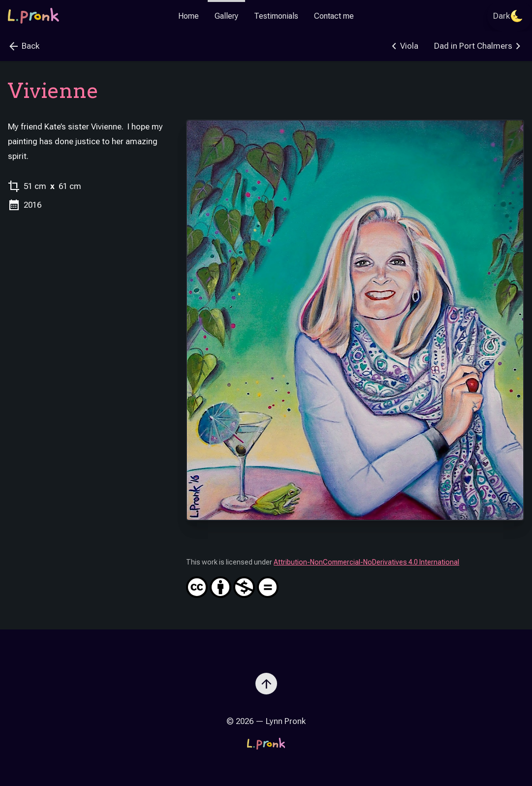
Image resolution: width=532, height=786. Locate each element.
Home (188, 16)
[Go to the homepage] (33, 16)
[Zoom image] (355, 320)
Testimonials (276, 16)
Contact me (334, 16)
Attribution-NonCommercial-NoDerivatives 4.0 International (355, 578)
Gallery (226, 16)
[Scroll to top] (266, 680)
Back (24, 46)
